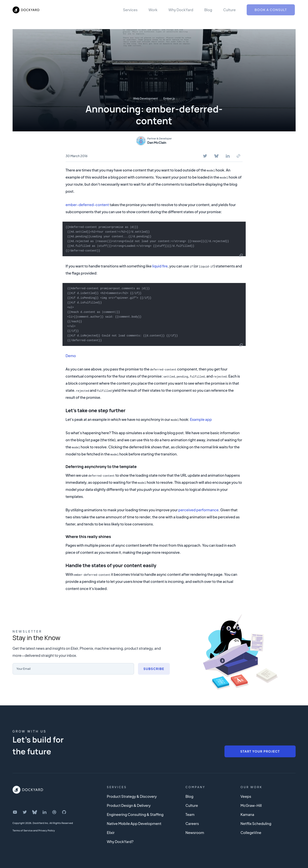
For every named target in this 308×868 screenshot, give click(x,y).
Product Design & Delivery (129, 805)
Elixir (111, 833)
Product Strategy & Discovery (132, 796)
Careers (192, 823)
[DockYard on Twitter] (25, 812)
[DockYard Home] (28, 790)
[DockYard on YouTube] (15, 812)
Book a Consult (271, 10)
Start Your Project (260, 751)
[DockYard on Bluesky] (35, 812)
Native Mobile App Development (134, 823)
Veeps (246, 796)
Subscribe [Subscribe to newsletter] (154, 669)
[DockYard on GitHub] (64, 812)
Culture (229, 10)
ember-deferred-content (87, 205)
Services (130, 10)
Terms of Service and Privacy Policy (34, 830)
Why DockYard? (120, 842)
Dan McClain (157, 142)
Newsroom (195, 833)
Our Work (252, 787)
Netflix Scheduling (256, 823)
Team (190, 814)
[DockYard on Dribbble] (54, 812)
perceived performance (198, 510)
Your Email (24, 669)
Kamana (247, 814)
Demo (71, 356)
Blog (208, 10)
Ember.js (169, 98)
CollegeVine (251, 833)
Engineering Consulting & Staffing (135, 814)
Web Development (146, 98)
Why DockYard (181, 10)
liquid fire (160, 266)
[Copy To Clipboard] (238, 156)
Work (153, 10)
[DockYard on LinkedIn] (44, 812)
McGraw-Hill (251, 805)
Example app (201, 419)
